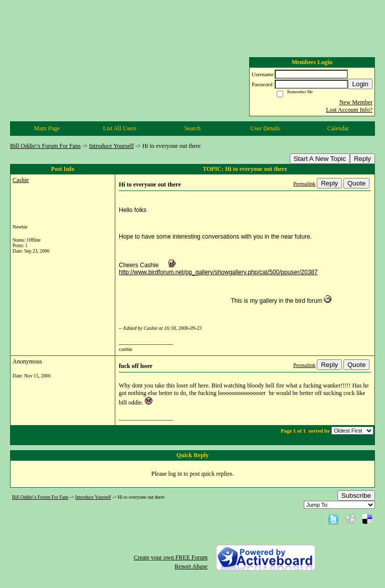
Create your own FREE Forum (171, 557)
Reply (362, 159)
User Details (265, 128)
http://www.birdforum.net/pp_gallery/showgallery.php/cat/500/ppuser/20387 (218, 272)
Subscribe (356, 496)
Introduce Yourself (112, 146)
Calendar (338, 128)
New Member (356, 102)
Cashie (21, 180)
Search (193, 128)
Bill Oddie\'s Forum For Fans (45, 146)
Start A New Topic (320, 159)
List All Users (120, 128)
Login (360, 84)
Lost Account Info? (349, 110)
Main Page (47, 128)
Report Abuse (191, 566)
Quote (356, 183)
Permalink (304, 183)
